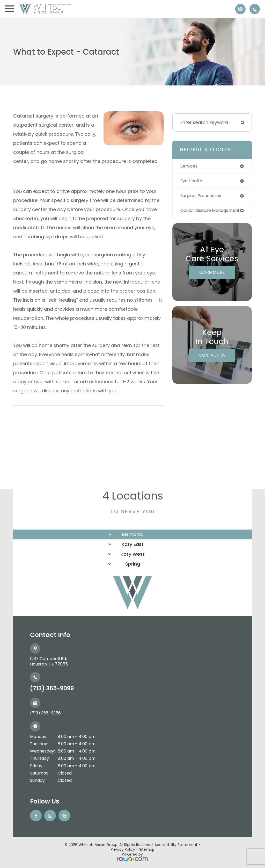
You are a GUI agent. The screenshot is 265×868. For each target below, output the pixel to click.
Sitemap (147, 849)
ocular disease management (197, 214)
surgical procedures (203, 196)
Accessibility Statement (176, 845)
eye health (192, 181)
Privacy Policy (123, 849)
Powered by (132, 857)
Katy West (133, 554)
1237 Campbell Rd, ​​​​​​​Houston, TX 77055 (49, 661)
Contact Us (212, 361)
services (190, 166)
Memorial (133, 534)
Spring (133, 564)
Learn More (212, 278)
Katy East (133, 544)
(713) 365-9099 (52, 688)
